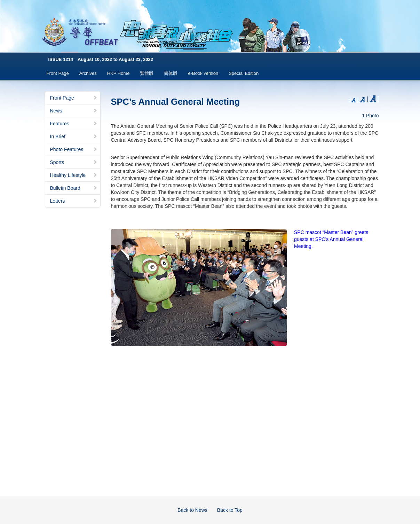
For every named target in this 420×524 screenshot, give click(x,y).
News (74, 111)
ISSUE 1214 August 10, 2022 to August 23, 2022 (101, 59)
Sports (74, 162)
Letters (74, 201)
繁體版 (147, 73)
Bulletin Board (74, 188)
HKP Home (118, 73)
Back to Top (230, 510)
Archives (88, 73)
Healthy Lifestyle (74, 175)
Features (74, 124)
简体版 (171, 73)
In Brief (74, 136)
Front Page (58, 73)
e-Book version (203, 73)
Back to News (192, 510)
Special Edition (244, 73)
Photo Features (74, 149)
